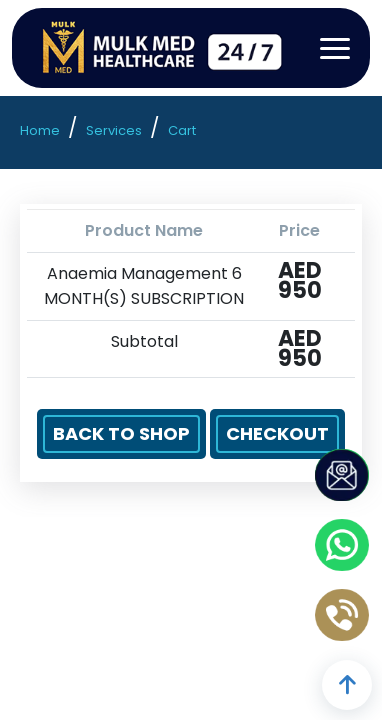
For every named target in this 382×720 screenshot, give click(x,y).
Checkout (277, 433)
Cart (182, 130)
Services (114, 130)
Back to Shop (121, 433)
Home (40, 130)
